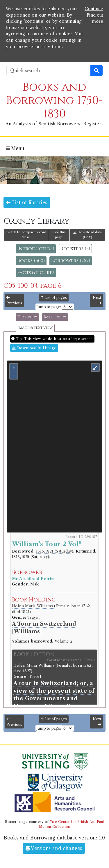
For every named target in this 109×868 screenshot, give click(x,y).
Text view (27, 317)
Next (97, 300)
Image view (55, 317)
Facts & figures (36, 273)
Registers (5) (75, 249)
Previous (14, 301)
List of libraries (27, 202)
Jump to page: (49, 307)
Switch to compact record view (26, 235)
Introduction (36, 249)
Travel (34, 617)
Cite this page (59, 235)
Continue (94, 9)
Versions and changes (54, 848)
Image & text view (35, 328)
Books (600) (31, 261)
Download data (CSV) (87, 235)
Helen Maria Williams (33, 606)
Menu (15, 148)
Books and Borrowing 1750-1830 (54, 101)
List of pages (54, 298)
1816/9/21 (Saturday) (55, 551)
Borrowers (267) (71, 261)
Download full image (34, 348)
